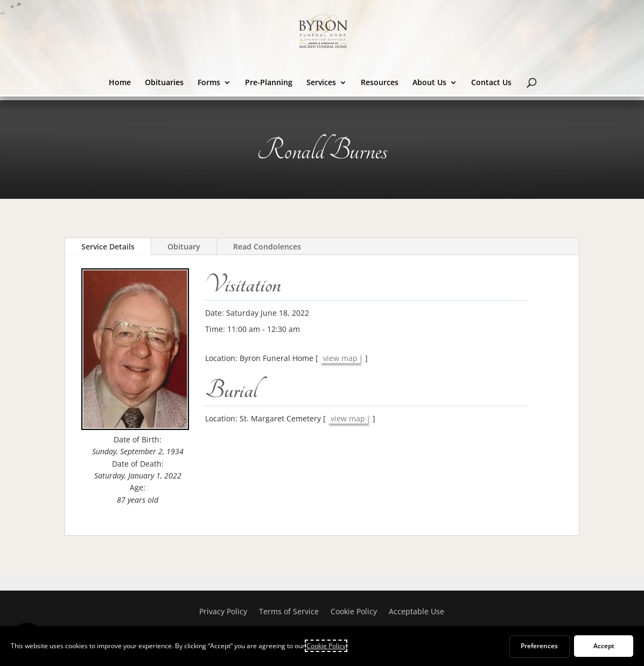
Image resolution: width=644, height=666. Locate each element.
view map (340, 358)
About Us (429, 83)
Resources (380, 83)
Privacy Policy (223, 612)
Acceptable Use (416, 612)
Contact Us (491, 83)
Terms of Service (289, 612)
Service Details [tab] (108, 247)
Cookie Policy (354, 612)
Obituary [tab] (184, 247)
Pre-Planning (269, 83)
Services (321, 83)
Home (120, 83)
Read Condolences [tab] (267, 247)
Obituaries (164, 83)
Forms (209, 83)
